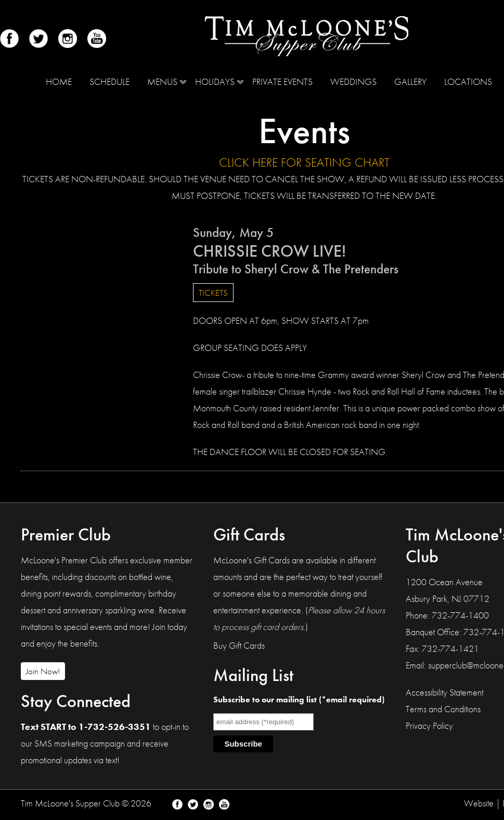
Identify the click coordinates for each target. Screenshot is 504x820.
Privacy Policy (429, 726)
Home (59, 81)
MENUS (162, 81)
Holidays (215, 81)
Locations (468, 81)
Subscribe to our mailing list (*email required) (299, 699)
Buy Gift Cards (239, 645)
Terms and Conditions (443, 709)
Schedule (109, 81)
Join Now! (43, 671)
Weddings (353, 81)
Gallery (410, 81)
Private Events (282, 81)
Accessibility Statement (444, 692)
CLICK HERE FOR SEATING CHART (304, 162)
